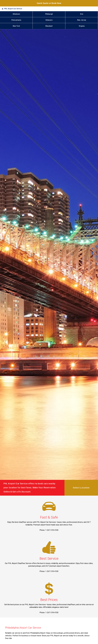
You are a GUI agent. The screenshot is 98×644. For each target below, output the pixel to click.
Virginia (82, 26)
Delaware (49, 20)
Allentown (16, 14)
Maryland (49, 26)
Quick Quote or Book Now (49, 3)
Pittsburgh (49, 14)
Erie (82, 14)
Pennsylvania (16, 20)
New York (16, 26)
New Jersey (82, 20)
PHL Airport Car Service (13, 9)
